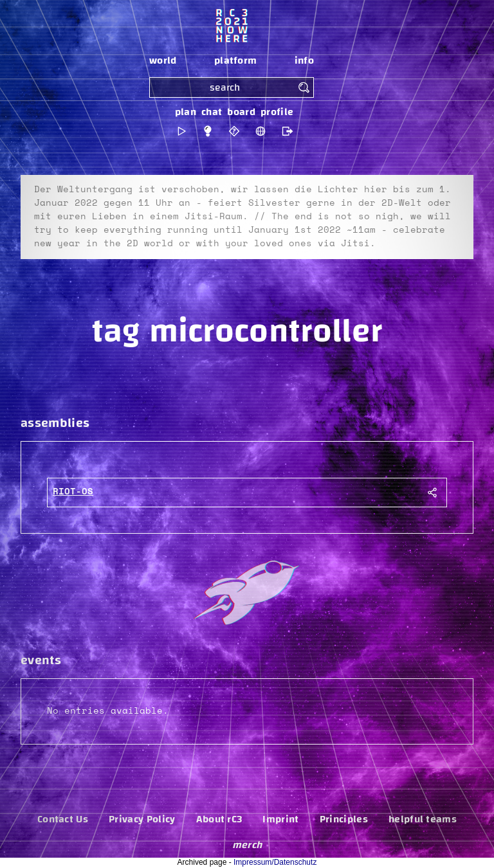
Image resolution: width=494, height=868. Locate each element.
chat (212, 112)
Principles (344, 819)
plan (186, 112)
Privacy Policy (142, 819)
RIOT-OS (73, 492)
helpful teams (423, 819)
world (163, 60)
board (241, 112)
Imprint (280, 819)
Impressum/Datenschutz (275, 862)
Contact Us (63, 819)
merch (247, 845)
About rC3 (219, 819)
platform (236, 60)
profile (277, 112)
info (304, 60)
